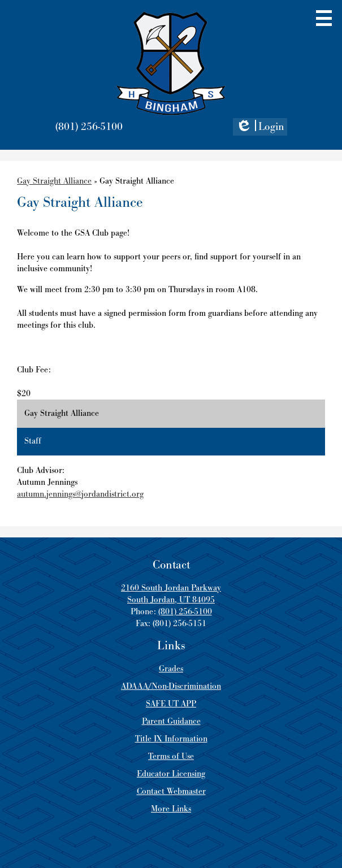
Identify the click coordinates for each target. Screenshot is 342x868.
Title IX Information (171, 739)
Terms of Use (171, 756)
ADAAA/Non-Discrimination (171, 686)
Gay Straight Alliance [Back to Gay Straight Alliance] (54, 181)
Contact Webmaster (171, 791)
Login (260, 128)
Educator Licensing (171, 774)
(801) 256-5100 (89, 127)
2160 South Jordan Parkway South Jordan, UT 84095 (171, 594)
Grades (171, 669)
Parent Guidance (171, 721)
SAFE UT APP (171, 704)
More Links (171, 809)
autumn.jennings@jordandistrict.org (80, 494)
